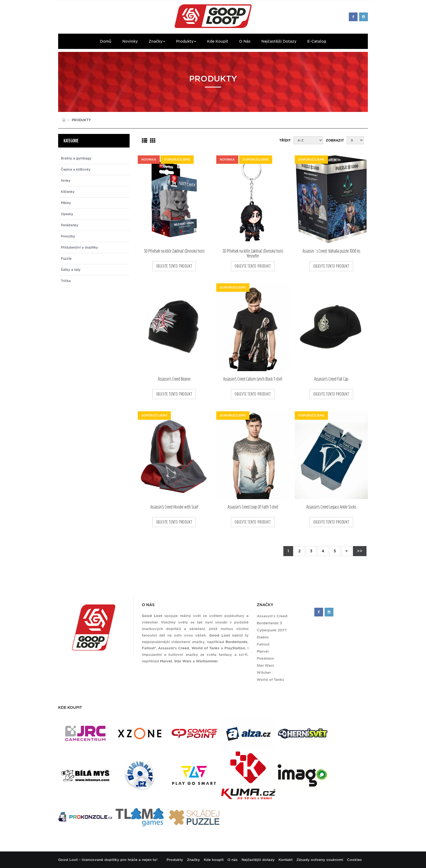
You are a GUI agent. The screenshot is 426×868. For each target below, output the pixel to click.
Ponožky (68, 236)
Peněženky (70, 225)
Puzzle (66, 259)
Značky (157, 41)
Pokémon (265, 658)
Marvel (263, 651)
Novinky (130, 41)
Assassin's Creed (272, 616)
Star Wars (265, 665)
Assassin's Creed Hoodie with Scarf (174, 507)
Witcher (264, 673)
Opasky (67, 214)
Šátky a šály (71, 270)
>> (360, 551)
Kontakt (286, 860)
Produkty (186, 41)
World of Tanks (270, 680)
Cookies (354, 860)
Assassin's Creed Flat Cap (331, 379)
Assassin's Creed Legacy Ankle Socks (331, 507)
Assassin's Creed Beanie (174, 379)
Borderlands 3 (269, 623)
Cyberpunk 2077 (272, 630)
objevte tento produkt (174, 266)
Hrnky (66, 181)
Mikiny (66, 203)
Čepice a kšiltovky (76, 170)
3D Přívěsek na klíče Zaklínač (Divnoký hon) (174, 251)
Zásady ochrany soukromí (320, 860)
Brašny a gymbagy (76, 158)
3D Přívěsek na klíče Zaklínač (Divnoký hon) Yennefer (253, 253)
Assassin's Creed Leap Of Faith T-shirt (253, 507)
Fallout (263, 644)
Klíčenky (68, 192)
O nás (245, 41)
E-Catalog (317, 41)
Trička (66, 281)
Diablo (263, 637)
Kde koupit (218, 41)
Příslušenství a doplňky (79, 247)
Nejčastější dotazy (279, 41)
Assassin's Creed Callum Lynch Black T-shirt (253, 379)
